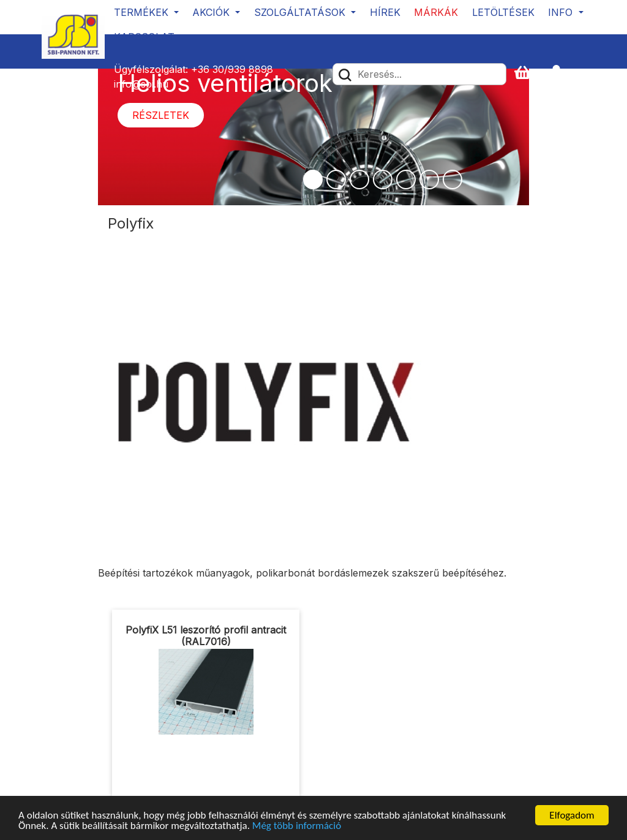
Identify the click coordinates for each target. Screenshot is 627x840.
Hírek (385, 12)
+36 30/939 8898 (232, 69)
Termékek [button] (143, 12)
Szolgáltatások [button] (301, 12)
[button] (561, 73)
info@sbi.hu (141, 84)
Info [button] (562, 12)
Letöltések (503, 12)
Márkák (436, 12)
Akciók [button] (212, 12)
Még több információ (297, 827)
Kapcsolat (144, 37)
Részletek (161, 115)
